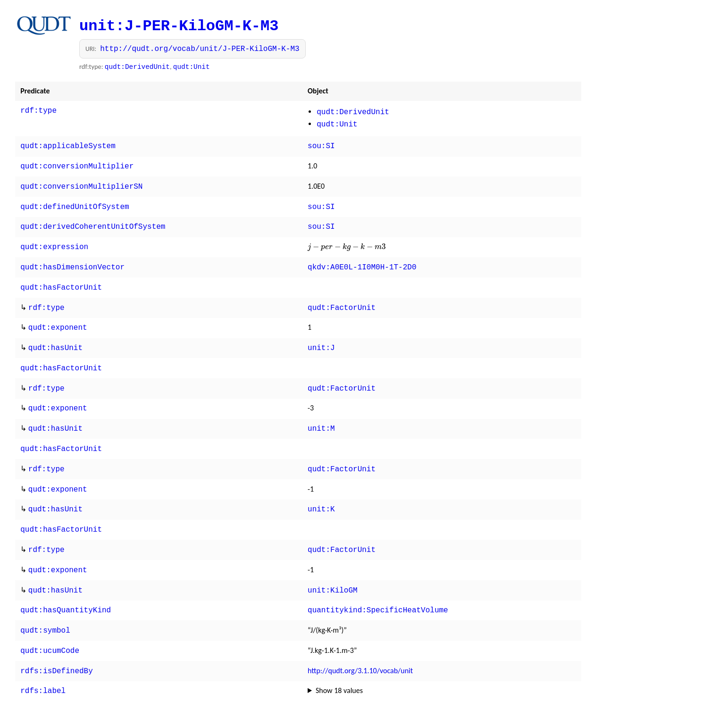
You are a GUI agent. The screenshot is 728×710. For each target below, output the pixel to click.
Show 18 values (339, 662)
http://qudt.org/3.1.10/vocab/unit (360, 643)
